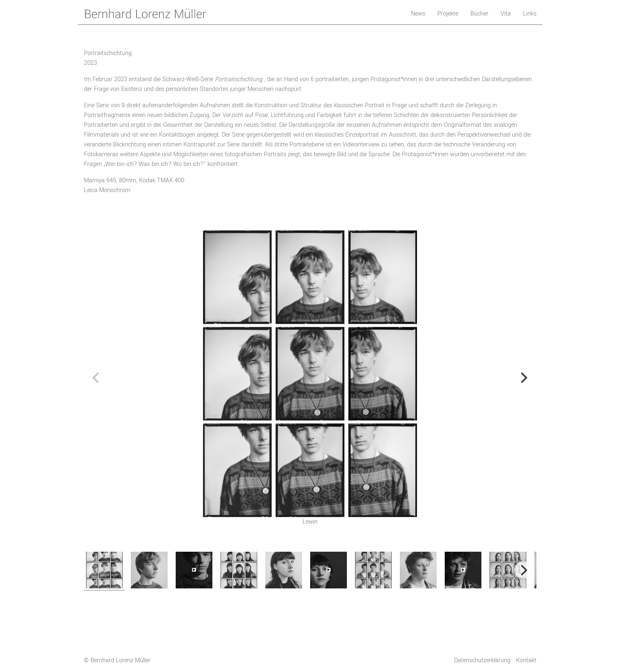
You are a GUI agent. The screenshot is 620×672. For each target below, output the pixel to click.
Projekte (448, 14)
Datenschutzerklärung (482, 660)
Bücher (479, 14)
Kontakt (526, 660)
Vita (506, 14)
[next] (523, 378)
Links (530, 14)
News (418, 14)
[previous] (97, 378)
